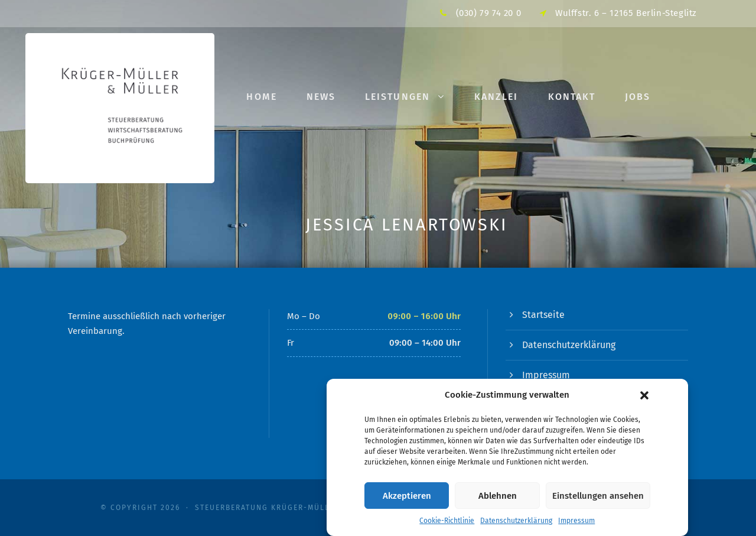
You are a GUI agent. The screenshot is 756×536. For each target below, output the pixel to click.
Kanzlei (496, 97)
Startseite (543, 315)
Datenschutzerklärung (516, 525)
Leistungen (397, 97)
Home (261, 97)
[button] (644, 399)
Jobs (638, 97)
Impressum (576, 525)
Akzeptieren (407, 499)
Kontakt (572, 97)
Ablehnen (498, 499)
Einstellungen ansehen (598, 499)
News (321, 97)
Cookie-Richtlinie (447, 525)
